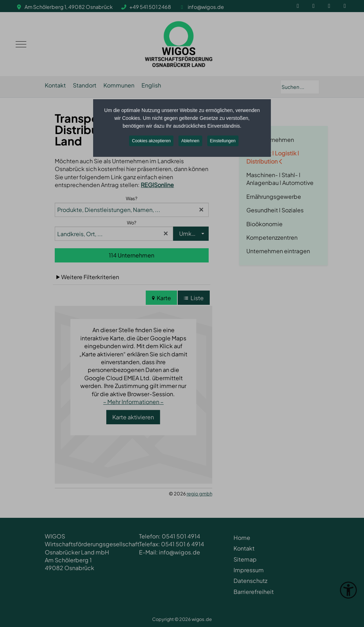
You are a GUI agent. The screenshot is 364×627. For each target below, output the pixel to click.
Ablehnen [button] (190, 141)
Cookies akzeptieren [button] (151, 141)
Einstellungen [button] (223, 141)
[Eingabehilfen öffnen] (348, 590)
